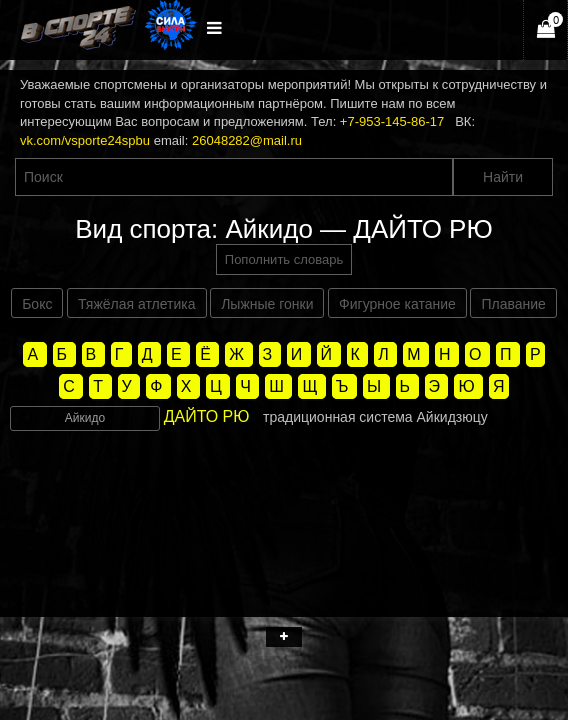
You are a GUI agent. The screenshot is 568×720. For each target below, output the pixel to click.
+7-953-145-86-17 (392, 121)
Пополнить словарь (284, 259)
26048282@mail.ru (247, 140)
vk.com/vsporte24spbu (85, 140)
